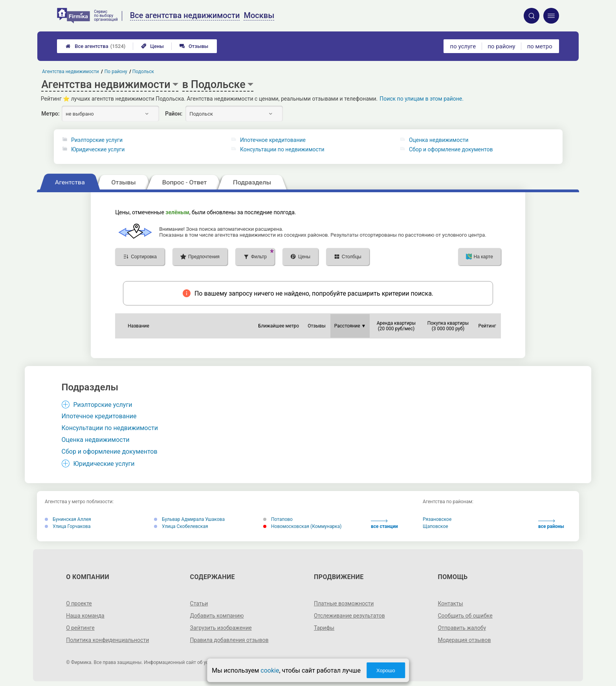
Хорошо (386, 670)
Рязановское (437, 519)
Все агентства (95, 46)
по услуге (463, 46)
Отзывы (194, 46)
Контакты (450, 603)
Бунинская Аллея (68, 519)
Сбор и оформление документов (451, 149)
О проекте (79, 603)
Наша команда (85, 616)
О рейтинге (80, 628)
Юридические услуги (98, 149)
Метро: (50, 114)
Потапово (278, 519)
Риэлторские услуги (97, 140)
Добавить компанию (217, 616)
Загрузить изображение (221, 628)
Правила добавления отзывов (229, 640)
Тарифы (324, 628)
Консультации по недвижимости (282, 149)
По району (116, 72)
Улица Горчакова (68, 526)
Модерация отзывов (464, 640)
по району (501, 46)
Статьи (199, 603)
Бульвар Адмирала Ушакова (189, 519)
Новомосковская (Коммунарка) (302, 526)
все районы (551, 524)
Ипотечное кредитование (273, 140)
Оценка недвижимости (439, 140)
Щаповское (435, 526)
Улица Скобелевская (181, 526)
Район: (174, 114)
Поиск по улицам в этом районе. (422, 99)
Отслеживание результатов (349, 616)
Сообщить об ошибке (465, 616)
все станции (384, 524)
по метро (540, 46)
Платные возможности (344, 603)
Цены (152, 46)
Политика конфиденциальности (107, 640)
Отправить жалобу (462, 628)
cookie (270, 670)
